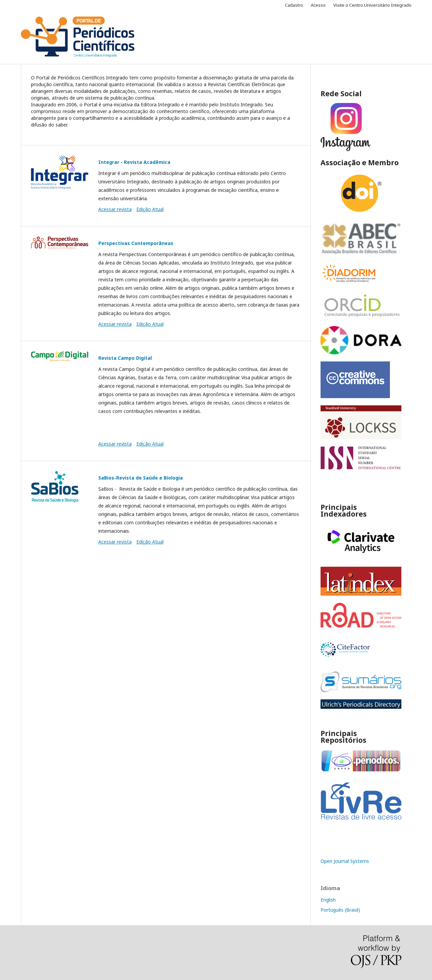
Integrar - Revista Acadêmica (134, 162)
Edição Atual (150, 209)
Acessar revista (115, 209)
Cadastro (294, 5)
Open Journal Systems (345, 861)
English (328, 900)
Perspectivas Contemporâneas (136, 243)
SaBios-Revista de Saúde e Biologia (141, 478)
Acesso (318, 5)
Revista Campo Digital (125, 358)
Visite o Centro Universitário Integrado (372, 5)
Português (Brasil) (340, 910)
